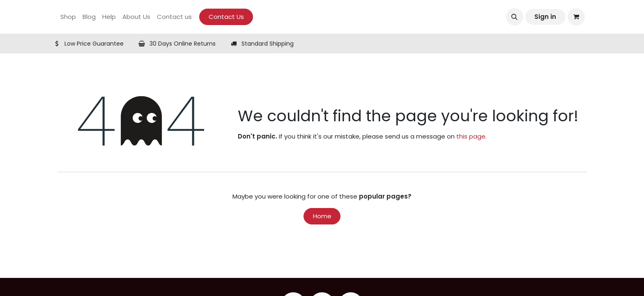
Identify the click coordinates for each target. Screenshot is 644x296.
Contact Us (226, 17)
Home (322, 216)
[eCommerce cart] (576, 17)
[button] (515, 17)
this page (471, 136)
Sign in (545, 17)
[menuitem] (68, 17)
